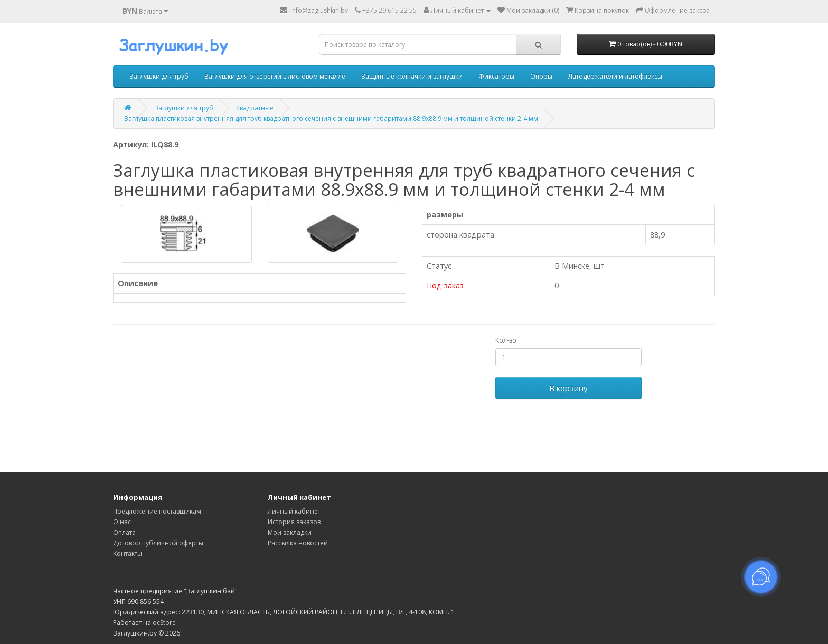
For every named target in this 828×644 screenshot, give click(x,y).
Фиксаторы (496, 76)
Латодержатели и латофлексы (615, 76)
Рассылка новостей (298, 543)
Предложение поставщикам (157, 511)
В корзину (568, 388)
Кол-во (506, 340)
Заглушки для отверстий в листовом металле (275, 76)
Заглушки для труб (159, 76)
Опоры (541, 76)
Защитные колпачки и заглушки (412, 76)
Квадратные (255, 108)
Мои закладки (290, 532)
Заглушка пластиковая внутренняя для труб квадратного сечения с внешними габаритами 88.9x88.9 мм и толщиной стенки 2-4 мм (331, 119)
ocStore (164, 623)
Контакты (128, 553)
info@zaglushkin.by (314, 10)
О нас (122, 522)
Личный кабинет (294, 511)
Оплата (124, 532)
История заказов (294, 522)
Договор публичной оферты (158, 543)
